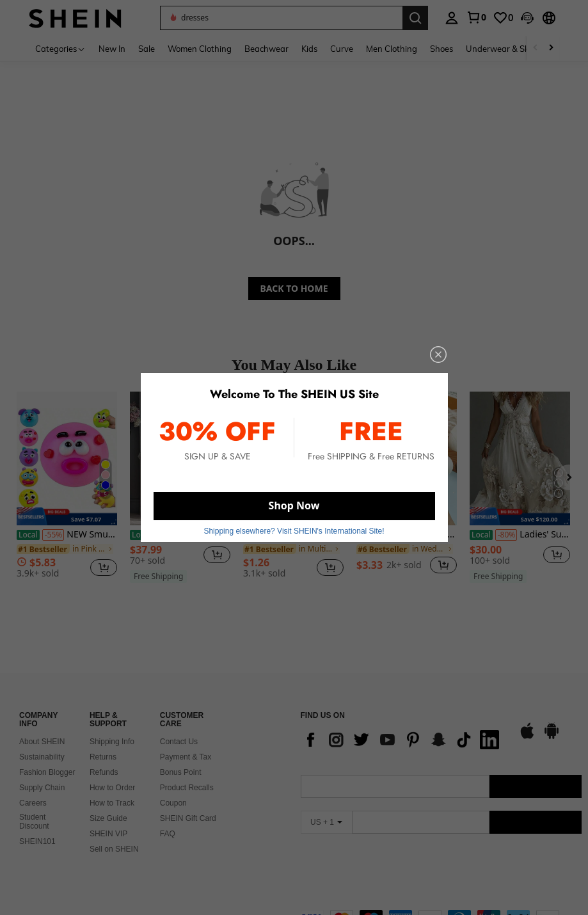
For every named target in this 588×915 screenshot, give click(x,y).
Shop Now (294, 505)
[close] (438, 354)
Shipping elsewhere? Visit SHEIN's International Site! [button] (294, 531)
